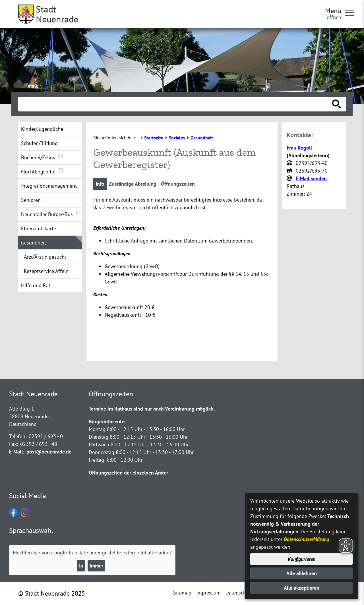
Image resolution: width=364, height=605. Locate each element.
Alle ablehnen (302, 573)
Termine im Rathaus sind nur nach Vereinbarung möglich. (152, 409)
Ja (81, 566)
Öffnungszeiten (178, 184)
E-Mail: (17, 452)
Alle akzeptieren (302, 588)
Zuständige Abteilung (133, 184)
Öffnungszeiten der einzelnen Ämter (128, 473)
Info (100, 184)
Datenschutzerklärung (306, 539)
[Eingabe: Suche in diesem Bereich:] (176, 104)
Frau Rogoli (299, 148)
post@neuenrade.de (49, 452)
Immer (96, 566)
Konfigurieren (302, 559)
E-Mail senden (311, 178)
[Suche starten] (337, 104)
